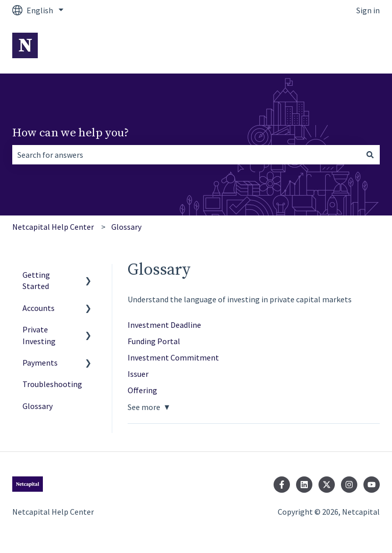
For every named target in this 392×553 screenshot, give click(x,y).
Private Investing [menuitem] (39, 335)
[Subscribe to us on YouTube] (372, 485)
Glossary (126, 227)
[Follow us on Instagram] (349, 485)
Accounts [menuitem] (39, 308)
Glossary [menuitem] (38, 406)
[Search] (370, 155)
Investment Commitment (173, 357)
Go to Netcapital (340, 47)
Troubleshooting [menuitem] (52, 384)
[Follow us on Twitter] (327, 485)
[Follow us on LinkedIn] (304, 485)
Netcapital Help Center (53, 227)
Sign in (368, 10)
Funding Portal (154, 341)
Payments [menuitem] (40, 363)
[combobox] (186, 155)
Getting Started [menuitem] (36, 280)
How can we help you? (71, 133)
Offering (142, 390)
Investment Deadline (164, 325)
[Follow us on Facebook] (282, 485)
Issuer (138, 374)
